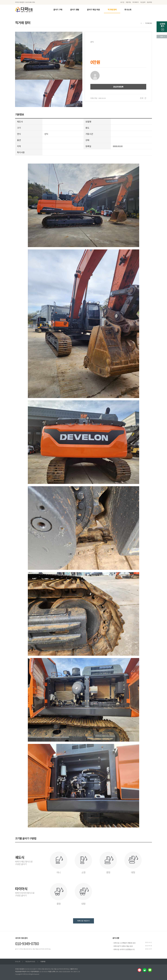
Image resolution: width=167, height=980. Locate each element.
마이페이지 (136, 2)
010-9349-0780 (27, 944)
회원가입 (128, 2)
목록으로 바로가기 (83, 921)
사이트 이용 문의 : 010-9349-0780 (25, 2)
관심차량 (149, 2)
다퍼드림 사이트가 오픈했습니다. (124, 949)
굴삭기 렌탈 (75, 10)
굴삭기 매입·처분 (93, 10)
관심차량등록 (118, 87)
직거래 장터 (112, 10)
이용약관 (43, 961)
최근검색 (143, 2)
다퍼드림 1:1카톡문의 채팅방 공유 (124, 943)
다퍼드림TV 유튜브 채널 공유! (123, 946)
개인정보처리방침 (30, 961)
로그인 (122, 2)
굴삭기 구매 (58, 10)
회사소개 (128, 10)
